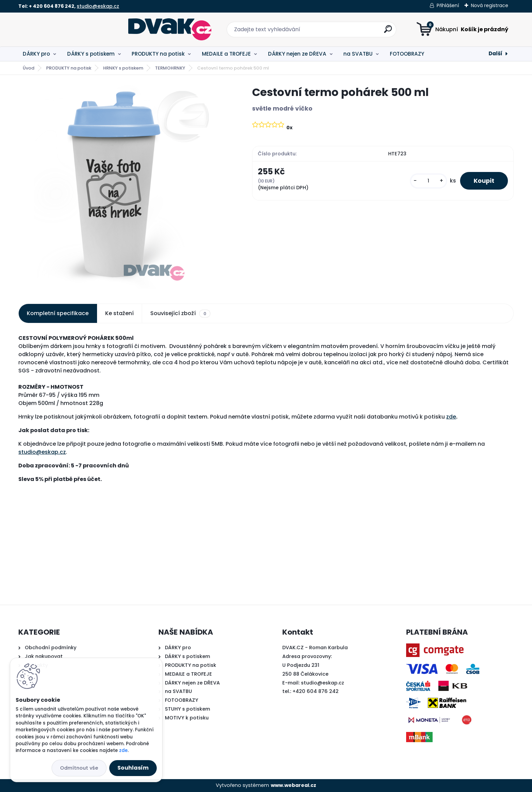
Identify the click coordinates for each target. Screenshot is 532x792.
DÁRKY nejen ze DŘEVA (297, 54)
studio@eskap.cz (98, 6)
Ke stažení (119, 313)
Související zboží (180, 313)
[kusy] (429, 181)
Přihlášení (448, 5)
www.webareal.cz (293, 785)
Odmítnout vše (79, 768)
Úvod (28, 68)
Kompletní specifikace (58, 313)
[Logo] (60, 30)
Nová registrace (490, 5)
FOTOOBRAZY (407, 54)
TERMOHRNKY (170, 68)
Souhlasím (133, 768)
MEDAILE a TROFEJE (226, 54)
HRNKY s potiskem (123, 68)
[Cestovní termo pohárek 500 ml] (125, 187)
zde (451, 417)
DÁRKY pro (36, 54)
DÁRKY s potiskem (91, 54)
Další (496, 53)
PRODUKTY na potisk (158, 54)
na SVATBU (358, 54)
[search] (333, 32)
